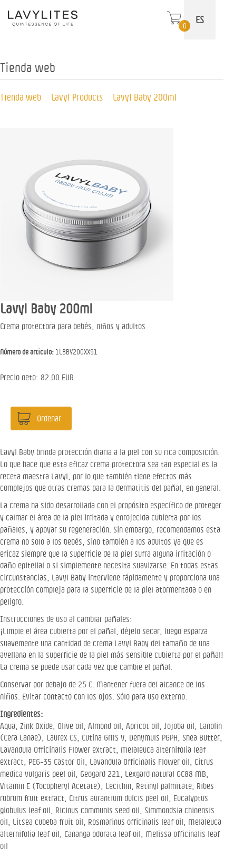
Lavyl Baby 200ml (145, 97)
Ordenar (49, 418)
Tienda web (21, 97)
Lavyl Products (77, 97)
